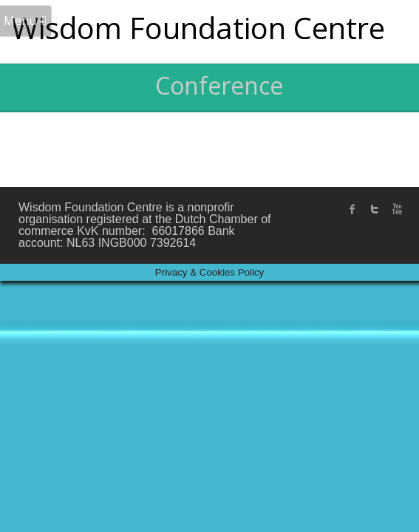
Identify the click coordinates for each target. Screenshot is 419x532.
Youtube (397, 209)
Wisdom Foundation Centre (198, 28)
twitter (375, 209)
